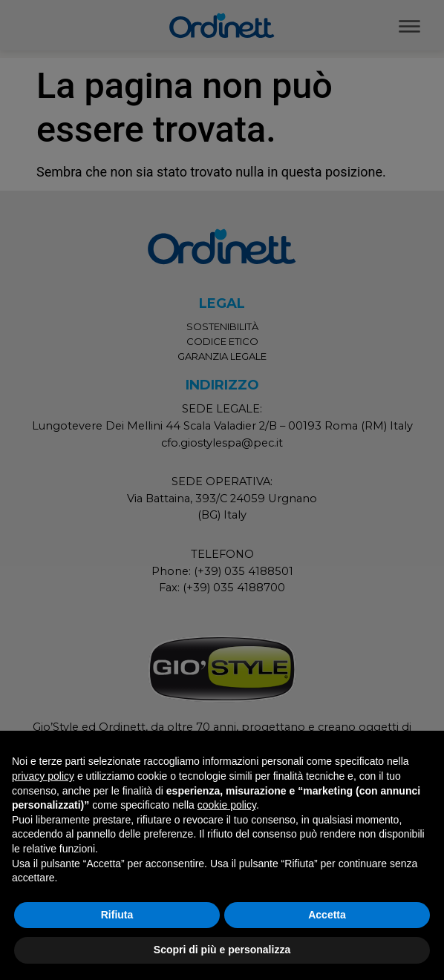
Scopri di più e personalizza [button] (222, 950)
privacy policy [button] (43, 776)
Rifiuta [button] (117, 915)
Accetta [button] (327, 915)
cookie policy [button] (227, 805)
